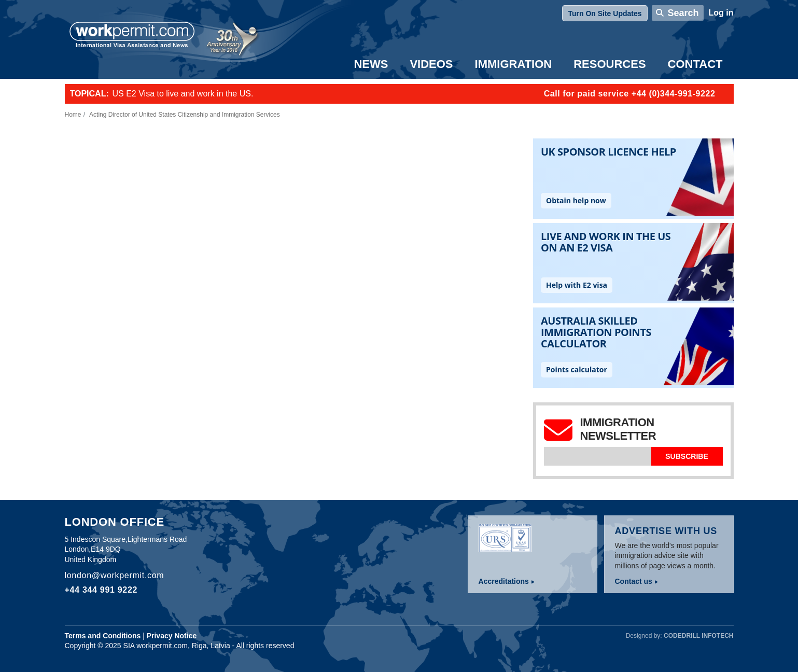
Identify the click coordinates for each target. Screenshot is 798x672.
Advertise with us (666, 531)
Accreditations (504, 581)
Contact (695, 64)
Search (683, 13)
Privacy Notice (172, 636)
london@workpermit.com (115, 575)
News (371, 64)
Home (73, 115)
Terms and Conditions (103, 636)
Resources (610, 64)
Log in (721, 13)
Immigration (514, 64)
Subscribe (687, 456)
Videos (431, 64)
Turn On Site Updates (605, 13)
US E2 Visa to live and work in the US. (183, 94)
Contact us (634, 581)
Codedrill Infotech (698, 636)
